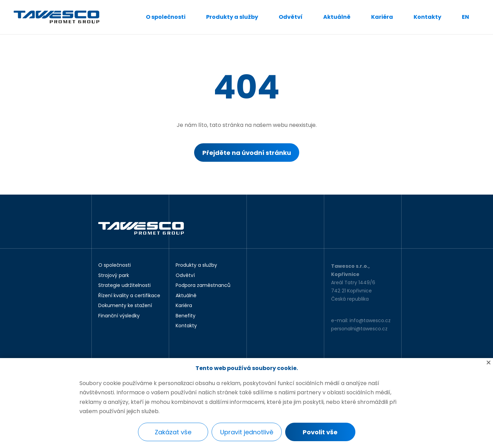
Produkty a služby (232, 17)
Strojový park (114, 276)
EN (465, 17)
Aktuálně (337, 17)
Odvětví (291, 17)
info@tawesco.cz (370, 320)
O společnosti (166, 17)
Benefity (186, 316)
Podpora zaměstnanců (203, 286)
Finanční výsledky (119, 316)
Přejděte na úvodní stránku (247, 153)
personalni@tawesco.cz (359, 329)
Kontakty (427, 17)
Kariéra (382, 17)
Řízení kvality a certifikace (129, 296)
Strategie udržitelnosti (124, 286)
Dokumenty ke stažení (125, 306)
